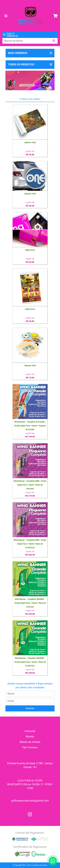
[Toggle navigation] (6, 16)
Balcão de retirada (30, 742)
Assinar (30, 708)
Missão (30, 737)
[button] (9, 80)
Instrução (30, 731)
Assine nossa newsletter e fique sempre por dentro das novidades (30, 686)
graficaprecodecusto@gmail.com (30, 801)
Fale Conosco (30, 747)
